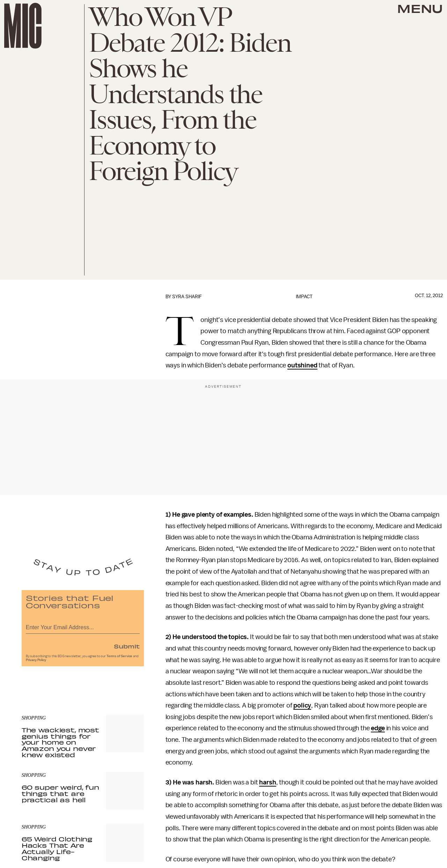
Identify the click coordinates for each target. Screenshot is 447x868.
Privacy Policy (36, 661)
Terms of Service (119, 658)
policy (302, 705)
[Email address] (83, 628)
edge (378, 728)
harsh (268, 782)
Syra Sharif (187, 297)
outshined (302, 365)
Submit (127, 647)
